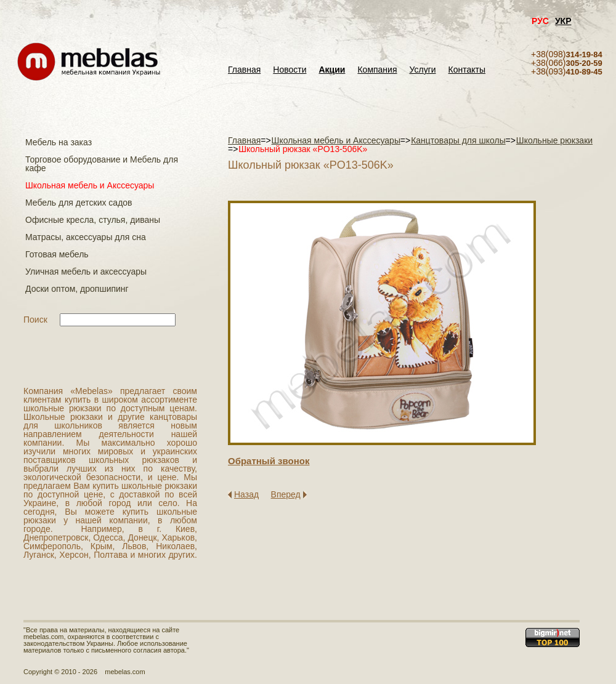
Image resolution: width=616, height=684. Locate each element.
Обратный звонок (269, 461)
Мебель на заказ (59, 142)
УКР (563, 21)
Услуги (423, 70)
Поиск (35, 320)
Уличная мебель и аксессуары (86, 272)
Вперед (286, 494)
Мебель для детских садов (79, 203)
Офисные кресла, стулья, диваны (93, 220)
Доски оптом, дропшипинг (77, 289)
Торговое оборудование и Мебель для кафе (102, 164)
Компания (377, 70)
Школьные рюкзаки (554, 140)
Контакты (467, 70)
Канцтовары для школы (458, 140)
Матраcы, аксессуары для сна (86, 237)
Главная (244, 70)
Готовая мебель (57, 254)
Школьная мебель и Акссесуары (90, 185)
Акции (332, 70)
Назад (246, 494)
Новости (290, 70)
